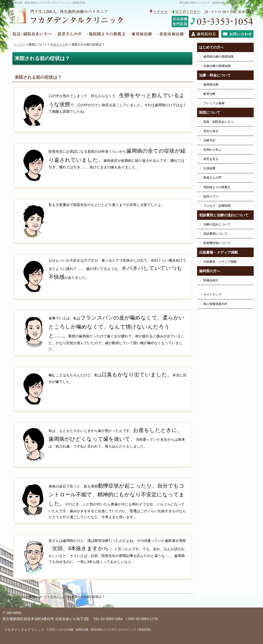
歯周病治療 (211, 85)
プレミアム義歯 (214, 103)
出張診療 (209, 168)
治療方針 (209, 140)
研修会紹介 (211, 280)
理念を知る (211, 131)
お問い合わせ (236, 34)
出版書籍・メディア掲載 (220, 262)
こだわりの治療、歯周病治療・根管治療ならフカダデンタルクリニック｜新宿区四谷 (103, 630)
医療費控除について (217, 243)
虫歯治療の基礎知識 (217, 66)
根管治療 (209, 94)
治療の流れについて (217, 224)
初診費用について (215, 234)
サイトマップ (212, 295)
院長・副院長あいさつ (218, 122)
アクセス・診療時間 (217, 206)
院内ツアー (211, 196)
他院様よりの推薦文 (217, 187)
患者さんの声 (59, 45)
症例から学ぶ (212, 150)
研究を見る (211, 159)
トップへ (19, 45)
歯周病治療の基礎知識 (218, 57)
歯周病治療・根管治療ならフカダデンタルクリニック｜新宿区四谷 (47, 3)
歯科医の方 (202, 34)
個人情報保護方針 (215, 304)
